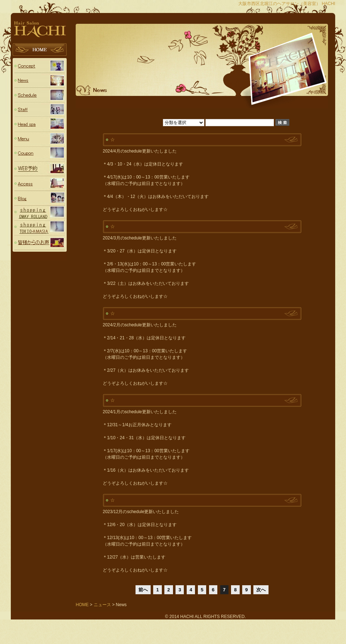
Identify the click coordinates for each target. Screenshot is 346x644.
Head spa (40, 125)
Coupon (40, 154)
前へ (143, 590)
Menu (40, 139)
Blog (40, 199)
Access (40, 184)
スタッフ (40, 110)
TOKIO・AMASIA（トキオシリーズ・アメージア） (40, 228)
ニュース (40, 80)
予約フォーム (40, 169)
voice (40, 243)
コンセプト (40, 65)
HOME (40, 51)
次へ (261, 590)
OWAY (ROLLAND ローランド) (40, 213)
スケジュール (40, 95)
